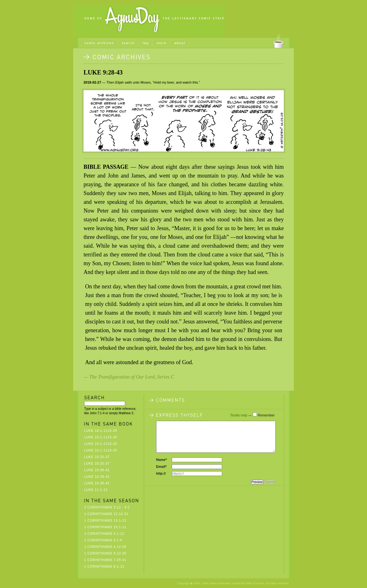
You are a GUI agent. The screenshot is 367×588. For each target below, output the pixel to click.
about (180, 43)
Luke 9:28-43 (103, 72)
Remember (266, 415)
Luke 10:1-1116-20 (101, 431)
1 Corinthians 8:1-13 (104, 567)
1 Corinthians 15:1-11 (105, 527)
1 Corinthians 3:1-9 (103, 540)
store (161, 43)
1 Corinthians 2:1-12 (104, 534)
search (128, 43)
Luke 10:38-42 (97, 470)
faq (146, 43)
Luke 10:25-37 (97, 457)
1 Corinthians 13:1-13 (105, 521)
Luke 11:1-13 (96, 490)
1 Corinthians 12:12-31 (106, 514)
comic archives (99, 43)
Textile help (239, 415)
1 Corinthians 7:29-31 (105, 560)
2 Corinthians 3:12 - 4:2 (107, 507)
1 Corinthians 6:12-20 (105, 547)
